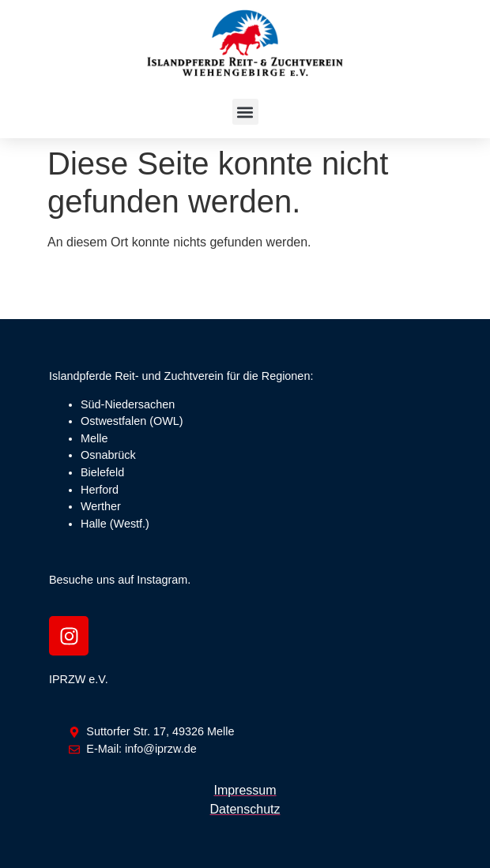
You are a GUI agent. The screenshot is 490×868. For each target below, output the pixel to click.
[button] (245, 112)
